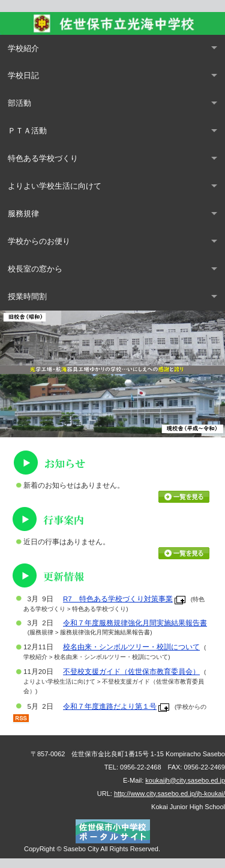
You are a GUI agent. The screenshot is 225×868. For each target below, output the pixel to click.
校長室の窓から (35, 269)
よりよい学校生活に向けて (55, 186)
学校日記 (23, 75)
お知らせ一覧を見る (184, 497)
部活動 (19, 103)
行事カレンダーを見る (184, 553)
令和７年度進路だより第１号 (110, 706)
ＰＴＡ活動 (27, 131)
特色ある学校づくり (43, 158)
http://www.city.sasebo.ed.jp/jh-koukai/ (169, 794)
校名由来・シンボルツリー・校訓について (131, 647)
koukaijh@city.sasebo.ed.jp (185, 780)
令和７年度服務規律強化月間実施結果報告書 (135, 623)
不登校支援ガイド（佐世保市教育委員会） (131, 672)
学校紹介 (23, 48)
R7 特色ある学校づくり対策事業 (118, 599)
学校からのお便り (39, 241)
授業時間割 (27, 296)
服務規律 (23, 214)
